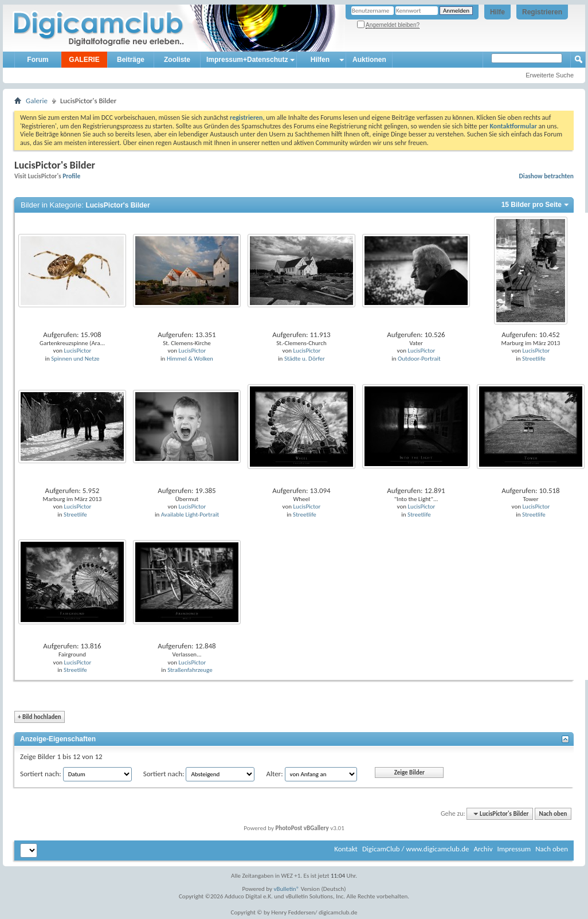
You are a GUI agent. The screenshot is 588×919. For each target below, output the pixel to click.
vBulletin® (287, 889)
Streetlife (534, 359)
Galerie (37, 101)
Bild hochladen (40, 717)
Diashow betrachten (546, 176)
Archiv (483, 849)
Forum (38, 60)
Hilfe (497, 12)
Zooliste (177, 60)
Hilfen (320, 60)
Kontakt (346, 849)
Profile (71, 176)
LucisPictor (78, 351)
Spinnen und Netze (75, 359)
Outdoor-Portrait (419, 359)
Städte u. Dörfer (305, 359)
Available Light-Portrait (190, 515)
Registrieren (542, 12)
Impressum (514, 849)
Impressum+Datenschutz (247, 60)
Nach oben (553, 814)
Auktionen (369, 60)
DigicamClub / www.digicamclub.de (416, 849)
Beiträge (131, 60)
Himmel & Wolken (190, 359)
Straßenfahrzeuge (190, 670)
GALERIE (84, 60)
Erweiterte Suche (550, 75)
